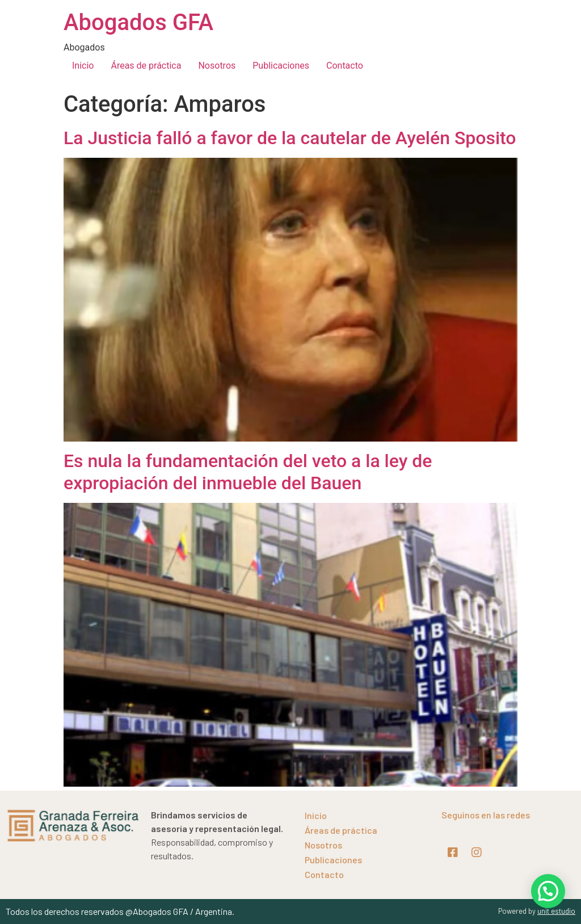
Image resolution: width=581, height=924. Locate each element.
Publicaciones (281, 66)
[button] (548, 891)
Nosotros (217, 66)
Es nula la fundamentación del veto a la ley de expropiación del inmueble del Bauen (248, 472)
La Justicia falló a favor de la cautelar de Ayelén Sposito (290, 138)
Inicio (83, 66)
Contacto (345, 66)
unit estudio (556, 911)
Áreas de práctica (146, 66)
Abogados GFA (138, 22)
